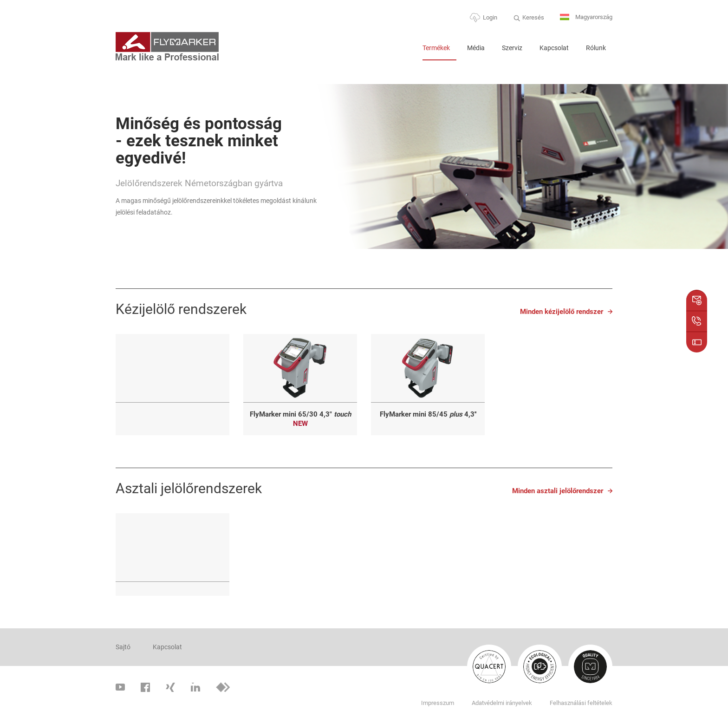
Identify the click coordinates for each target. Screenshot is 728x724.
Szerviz (512, 48)
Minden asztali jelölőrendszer (558, 491)
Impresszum (438, 703)
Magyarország (586, 17)
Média (476, 48)
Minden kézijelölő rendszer (562, 312)
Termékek (436, 48)
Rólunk (596, 48)
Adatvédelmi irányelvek (502, 703)
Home (404, 52)
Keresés (533, 17)
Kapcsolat (554, 48)
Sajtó (123, 647)
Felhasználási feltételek (581, 703)
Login (490, 17)
